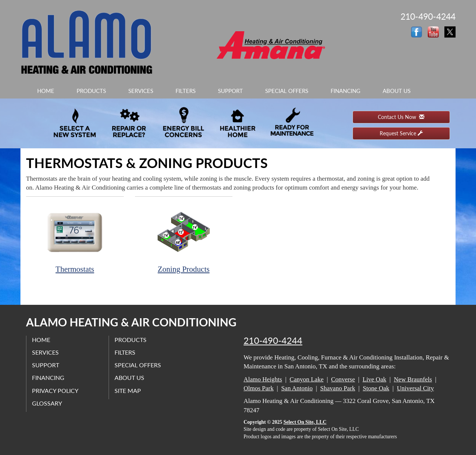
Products (91, 91)
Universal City (415, 388)
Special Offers (287, 91)
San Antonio (297, 388)
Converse (343, 379)
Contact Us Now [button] (401, 117)
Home (46, 91)
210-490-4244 (273, 341)
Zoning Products (184, 239)
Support (230, 91)
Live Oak (374, 379)
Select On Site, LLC (305, 422)
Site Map (128, 391)
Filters (186, 91)
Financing (345, 91)
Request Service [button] (401, 133)
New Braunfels (413, 379)
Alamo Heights (263, 379)
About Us (397, 91)
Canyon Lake (307, 379)
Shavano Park (338, 388)
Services (141, 91)
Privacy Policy (55, 391)
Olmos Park (259, 388)
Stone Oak (376, 388)
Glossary (47, 403)
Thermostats (75, 239)
